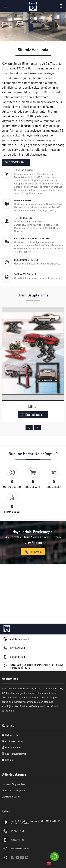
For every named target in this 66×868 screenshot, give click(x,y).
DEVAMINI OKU (18, 162)
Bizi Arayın (35, 552)
